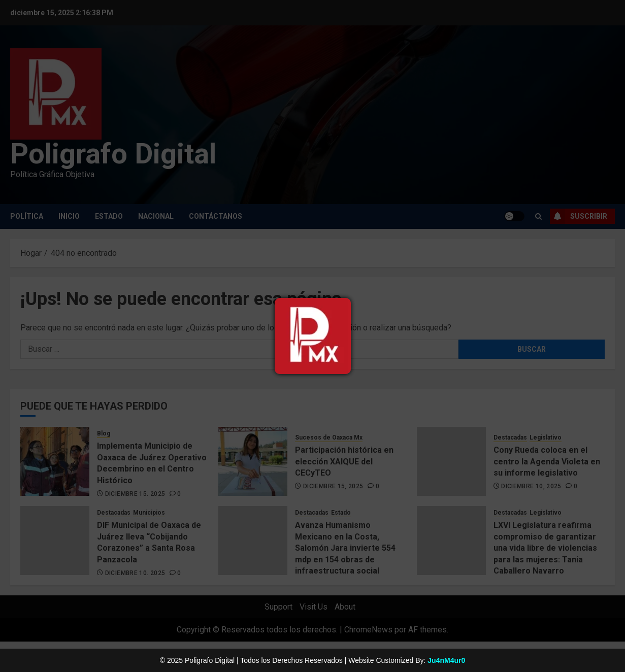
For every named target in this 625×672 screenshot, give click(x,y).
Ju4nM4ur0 (446, 660)
